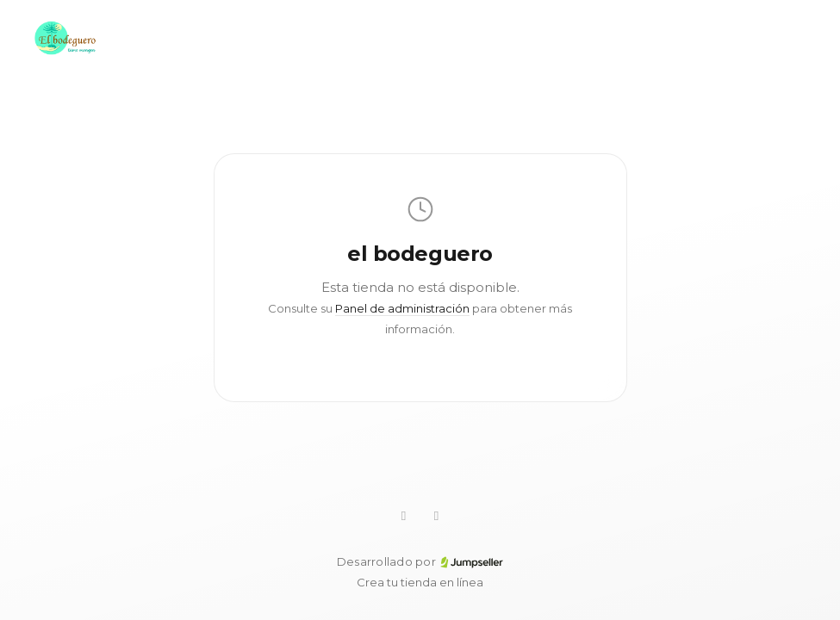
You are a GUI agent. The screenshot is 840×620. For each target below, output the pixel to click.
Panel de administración (402, 308)
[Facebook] (437, 516)
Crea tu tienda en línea (420, 582)
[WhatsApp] (404, 516)
